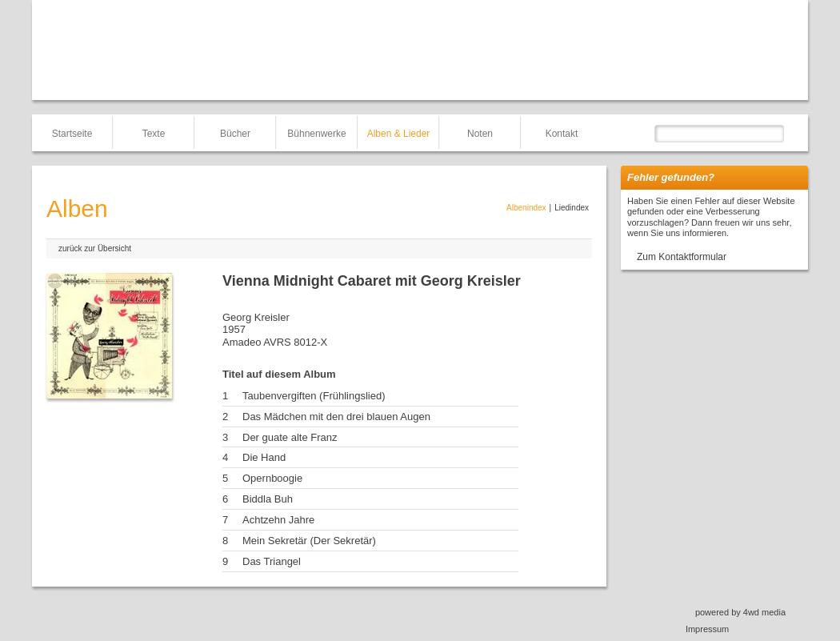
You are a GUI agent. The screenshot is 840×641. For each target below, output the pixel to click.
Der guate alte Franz (290, 437)
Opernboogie (272, 478)
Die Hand (264, 457)
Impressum (707, 629)
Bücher (235, 134)
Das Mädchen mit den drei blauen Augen (336, 417)
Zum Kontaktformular (682, 257)
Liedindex (572, 208)
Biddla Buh (268, 499)
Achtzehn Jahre (278, 520)
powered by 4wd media (740, 612)
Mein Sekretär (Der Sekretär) (309, 541)
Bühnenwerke (316, 134)
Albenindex (526, 208)
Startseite (72, 134)
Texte (154, 134)
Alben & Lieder (399, 134)
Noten (480, 134)
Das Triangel (272, 561)
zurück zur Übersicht (95, 248)
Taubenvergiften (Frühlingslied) (314, 396)
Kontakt (562, 134)
